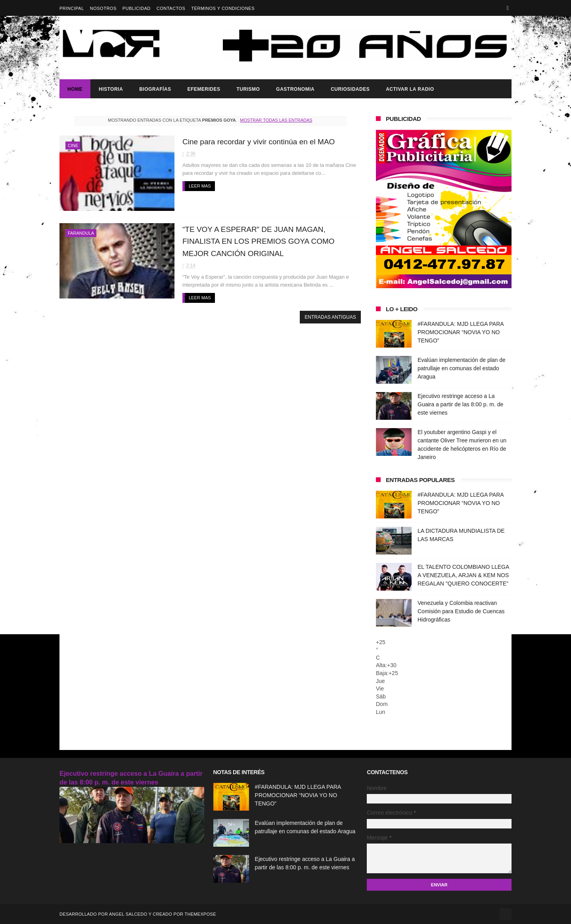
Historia (111, 89)
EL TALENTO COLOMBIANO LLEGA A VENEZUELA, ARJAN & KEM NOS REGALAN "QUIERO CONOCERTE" (463, 575)
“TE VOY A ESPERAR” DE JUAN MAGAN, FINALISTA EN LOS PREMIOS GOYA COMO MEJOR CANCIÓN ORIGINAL (259, 241)
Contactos (171, 8)
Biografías (155, 89)
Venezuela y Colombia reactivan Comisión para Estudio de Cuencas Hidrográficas (461, 611)
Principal (72, 8)
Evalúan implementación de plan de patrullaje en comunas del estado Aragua (462, 368)
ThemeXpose (200, 914)
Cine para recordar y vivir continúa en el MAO (259, 142)
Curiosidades (350, 89)
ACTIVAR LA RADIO (410, 89)
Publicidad (137, 8)
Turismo (248, 89)
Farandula (81, 233)
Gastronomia (295, 89)
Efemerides (204, 89)
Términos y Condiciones (223, 8)
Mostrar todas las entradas (276, 120)
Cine (73, 145)
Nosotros (103, 8)
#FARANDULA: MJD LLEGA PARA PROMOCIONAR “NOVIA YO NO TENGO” (461, 332)
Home (75, 89)
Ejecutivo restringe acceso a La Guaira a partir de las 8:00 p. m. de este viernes (460, 404)
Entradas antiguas (330, 317)
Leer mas (200, 186)
